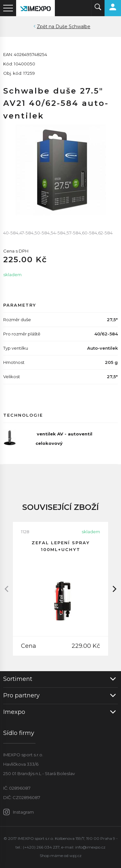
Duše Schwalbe (73, 27)
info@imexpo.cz (90, 847)
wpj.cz (76, 856)
